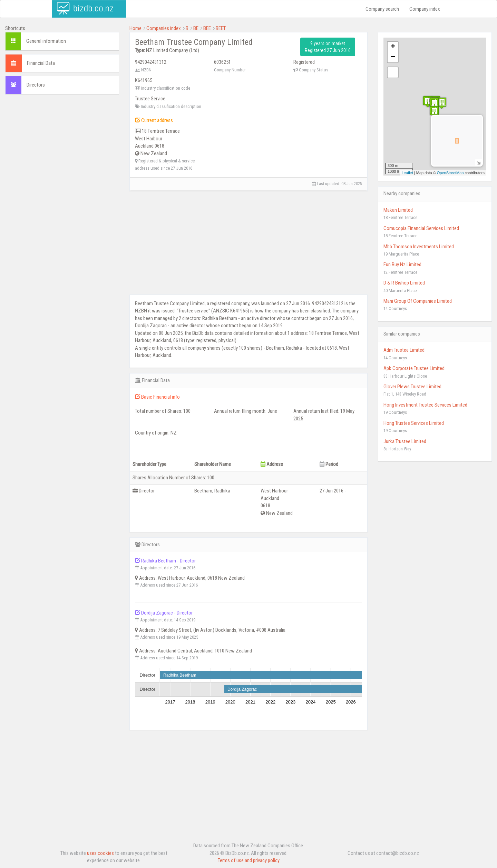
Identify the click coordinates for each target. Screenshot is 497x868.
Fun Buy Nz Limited (402, 265)
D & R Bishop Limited (404, 283)
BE (196, 28)
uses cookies (100, 853)
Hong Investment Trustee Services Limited (425, 405)
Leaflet (407, 173)
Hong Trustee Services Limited (414, 423)
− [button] (393, 57)
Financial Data (41, 63)
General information (46, 41)
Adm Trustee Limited (404, 350)
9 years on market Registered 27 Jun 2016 (328, 47)
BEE (207, 28)
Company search (382, 9)
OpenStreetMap (450, 173)
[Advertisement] (62, 144)
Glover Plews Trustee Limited (412, 387)
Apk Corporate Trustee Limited (414, 368)
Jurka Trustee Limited (405, 441)
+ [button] (393, 47)
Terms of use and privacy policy (249, 860)
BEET (221, 28)
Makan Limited (398, 210)
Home (135, 28)
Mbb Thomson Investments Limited (419, 247)
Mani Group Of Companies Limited (418, 301)
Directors (36, 85)
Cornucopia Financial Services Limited (421, 228)
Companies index (164, 28)
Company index (425, 9)
